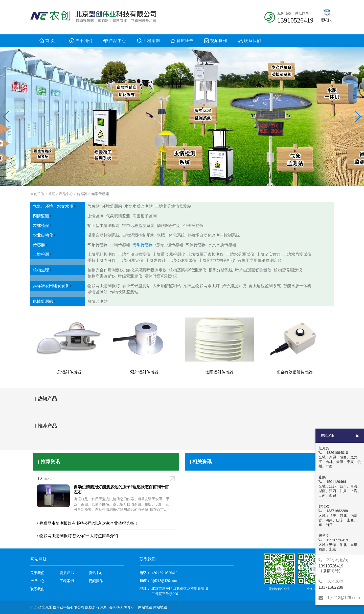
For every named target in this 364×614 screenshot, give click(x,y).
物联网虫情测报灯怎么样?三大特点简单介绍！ (79, 536)
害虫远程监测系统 (138, 226)
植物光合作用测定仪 (106, 270)
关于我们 (84, 41)
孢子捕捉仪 (193, 226)
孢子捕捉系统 (234, 286)
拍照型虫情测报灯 (104, 226)
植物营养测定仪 (288, 270)
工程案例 (151, 41)
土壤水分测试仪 (240, 254)
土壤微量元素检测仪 (206, 254)
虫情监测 (96, 216)
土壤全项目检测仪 (134, 254)
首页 (52, 194)
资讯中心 (96, 573)
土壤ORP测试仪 (182, 260)
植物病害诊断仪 (102, 276)
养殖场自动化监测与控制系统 (214, 235)
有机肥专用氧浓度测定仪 (260, 260)
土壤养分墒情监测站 (173, 206)
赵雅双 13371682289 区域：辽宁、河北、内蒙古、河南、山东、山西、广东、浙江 (339, 515)
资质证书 (185, 41)
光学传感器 (100, 194)
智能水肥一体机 (297, 286)
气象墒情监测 (118, 216)
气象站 (94, 206)
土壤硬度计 (156, 260)
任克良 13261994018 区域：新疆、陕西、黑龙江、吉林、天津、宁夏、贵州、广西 (339, 457)
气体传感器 (196, 245)
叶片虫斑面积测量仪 (253, 270)
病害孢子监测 (145, 216)
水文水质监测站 (139, 206)
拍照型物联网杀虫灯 (201, 286)
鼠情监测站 (98, 292)
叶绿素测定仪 (130, 276)
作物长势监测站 (124, 292)
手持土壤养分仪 (102, 260)
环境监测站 (112, 206)
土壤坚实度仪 (269, 254)
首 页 (50, 41)
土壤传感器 (120, 245)
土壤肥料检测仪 (102, 254)
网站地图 (145, 607)
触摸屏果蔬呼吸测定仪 (146, 270)
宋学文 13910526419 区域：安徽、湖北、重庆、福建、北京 (339, 542)
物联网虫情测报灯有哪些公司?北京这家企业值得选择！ (88, 523)
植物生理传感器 (169, 245)
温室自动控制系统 (104, 235)
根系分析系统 (221, 270)
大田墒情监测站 (167, 286)
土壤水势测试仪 (297, 254)
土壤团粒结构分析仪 (217, 260)
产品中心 (118, 41)
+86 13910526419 (164, 573)
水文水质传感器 (222, 245)
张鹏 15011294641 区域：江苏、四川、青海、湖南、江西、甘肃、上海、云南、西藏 (339, 486)
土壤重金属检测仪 (169, 254)
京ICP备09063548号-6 (117, 607)
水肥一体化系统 (171, 235)
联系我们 (253, 41)
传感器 (82, 194)
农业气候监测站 (136, 286)
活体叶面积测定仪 (161, 276)
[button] (6, 117)
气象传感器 (98, 245)
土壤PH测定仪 (131, 260)
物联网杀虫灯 (169, 226)
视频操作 (219, 41)
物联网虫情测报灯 (104, 286)
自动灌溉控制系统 (138, 235)
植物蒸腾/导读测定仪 (188, 270)
